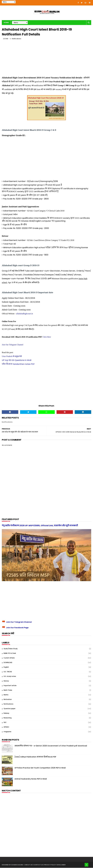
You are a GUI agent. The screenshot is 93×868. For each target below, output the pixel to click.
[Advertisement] (46, 59)
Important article (10, 686)
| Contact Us (38, 865)
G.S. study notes (10, 677)
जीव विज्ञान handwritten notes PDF (18, 364)
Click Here (47, 337)
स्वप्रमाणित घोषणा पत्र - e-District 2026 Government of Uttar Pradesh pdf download (51, 746)
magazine (7, 732)
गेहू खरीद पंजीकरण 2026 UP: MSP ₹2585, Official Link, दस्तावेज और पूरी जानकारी (40, 526)
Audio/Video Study (11, 649)
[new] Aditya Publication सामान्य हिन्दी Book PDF (35, 757)
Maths (6, 695)
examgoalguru (17, 865)
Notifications (17, 39)
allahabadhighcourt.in (25, 314)
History (6, 681)
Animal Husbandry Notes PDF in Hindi (31, 779)
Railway (6, 713)
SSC (5, 723)
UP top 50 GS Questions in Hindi (17, 360)
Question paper (10, 709)
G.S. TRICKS (8, 672)
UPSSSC (6, 727)
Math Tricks (8, 690)
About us (29, 865)
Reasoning (8, 718)
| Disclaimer (61, 865)
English (6, 667)
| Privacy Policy (50, 865)
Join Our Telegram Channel (13, 345)
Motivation (8, 700)
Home (6, 23)
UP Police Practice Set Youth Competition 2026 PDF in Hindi (40, 768)
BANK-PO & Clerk (10, 653)
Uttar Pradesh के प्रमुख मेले (12, 357)
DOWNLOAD (8, 663)
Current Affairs (9, 658)
